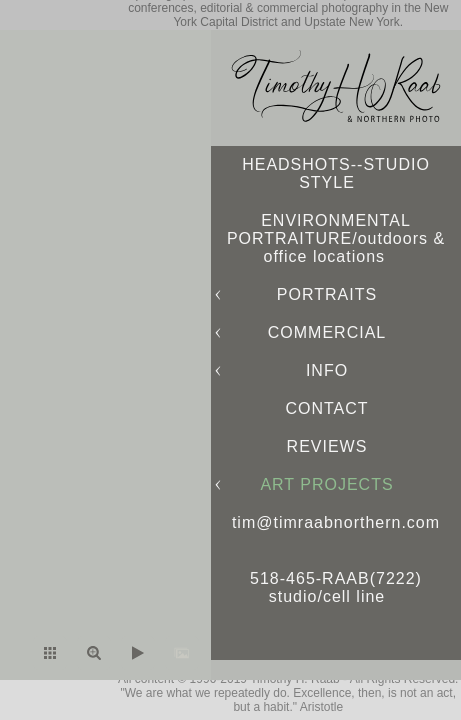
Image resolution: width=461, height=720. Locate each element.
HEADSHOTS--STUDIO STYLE (336, 173)
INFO (327, 370)
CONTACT (326, 408)
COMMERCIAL (327, 332)
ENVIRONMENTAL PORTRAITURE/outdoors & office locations (336, 238)
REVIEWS (327, 446)
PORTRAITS (327, 294)
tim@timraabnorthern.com (336, 522)
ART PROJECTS (326, 484)
